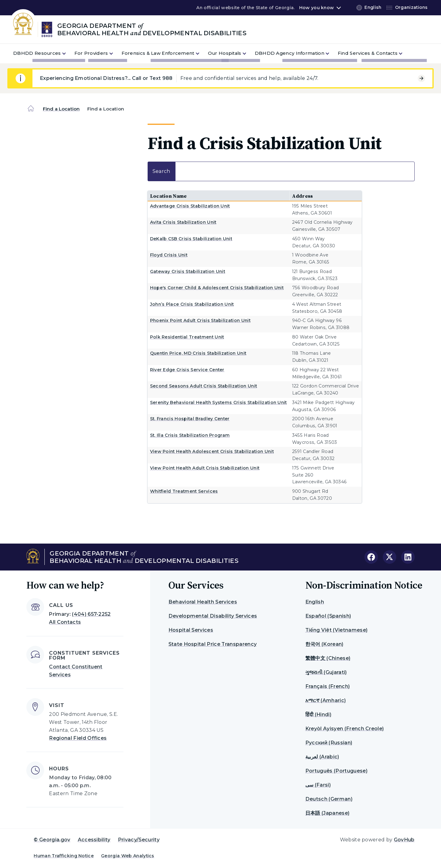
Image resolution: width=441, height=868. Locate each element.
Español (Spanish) (328, 616)
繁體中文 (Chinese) (328, 658)
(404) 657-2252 (91, 614)
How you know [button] (317, 8)
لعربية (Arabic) (322, 757)
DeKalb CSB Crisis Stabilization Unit (191, 239)
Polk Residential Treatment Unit (187, 337)
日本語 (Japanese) (327, 813)
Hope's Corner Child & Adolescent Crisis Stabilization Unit (217, 288)
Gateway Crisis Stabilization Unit (188, 271)
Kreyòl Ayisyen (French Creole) (345, 729)
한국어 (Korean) (324, 644)
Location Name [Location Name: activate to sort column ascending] (168, 196)
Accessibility (94, 840)
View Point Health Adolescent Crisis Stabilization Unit (212, 451)
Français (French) (328, 686)
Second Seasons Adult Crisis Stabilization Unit (204, 386)
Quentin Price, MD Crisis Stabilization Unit (198, 353)
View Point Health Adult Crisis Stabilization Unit (205, 468)
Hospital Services (191, 630)
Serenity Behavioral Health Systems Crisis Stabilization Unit (219, 402)
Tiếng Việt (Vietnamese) (336, 630)
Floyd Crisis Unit (169, 255)
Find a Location (61, 109)
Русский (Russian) (329, 743)
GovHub (404, 840)
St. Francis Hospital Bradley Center (190, 419)
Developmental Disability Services (213, 616)
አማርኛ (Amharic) (326, 700)
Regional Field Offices (78, 738)
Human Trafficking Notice (64, 856)
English (315, 602)
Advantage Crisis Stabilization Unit (190, 206)
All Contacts (65, 622)
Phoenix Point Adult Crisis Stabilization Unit (200, 320)
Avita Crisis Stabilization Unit (183, 222)
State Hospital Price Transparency (213, 644)
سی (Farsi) (318, 785)
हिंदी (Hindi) (318, 715)
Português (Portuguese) (336, 771)
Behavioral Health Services (203, 602)
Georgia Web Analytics (128, 856)
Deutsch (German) (329, 799)
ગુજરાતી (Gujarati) (326, 672)
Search (281, 171)
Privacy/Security (139, 840)
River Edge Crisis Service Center (187, 370)
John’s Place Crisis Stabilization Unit (192, 304)
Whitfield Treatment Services (184, 491)
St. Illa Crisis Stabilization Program (190, 435)
